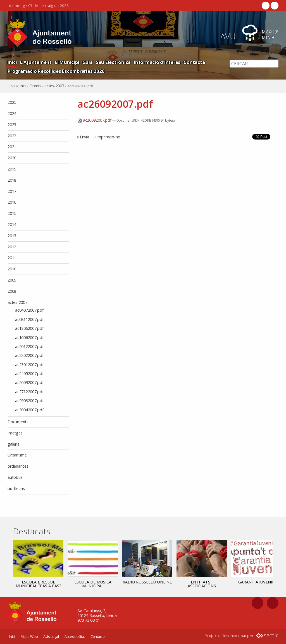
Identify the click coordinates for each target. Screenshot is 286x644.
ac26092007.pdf (95, 120)
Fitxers (35, 86)
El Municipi (67, 62)
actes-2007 (54, 86)
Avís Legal (51, 636)
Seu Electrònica (113, 62)
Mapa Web (29, 636)
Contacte (98, 636)
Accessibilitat (75, 636)
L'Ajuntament (36, 62)
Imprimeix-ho (108, 137)
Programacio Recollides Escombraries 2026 (56, 71)
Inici (12, 62)
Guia (88, 62)
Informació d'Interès (157, 62)
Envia (84, 137)
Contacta (194, 62)
